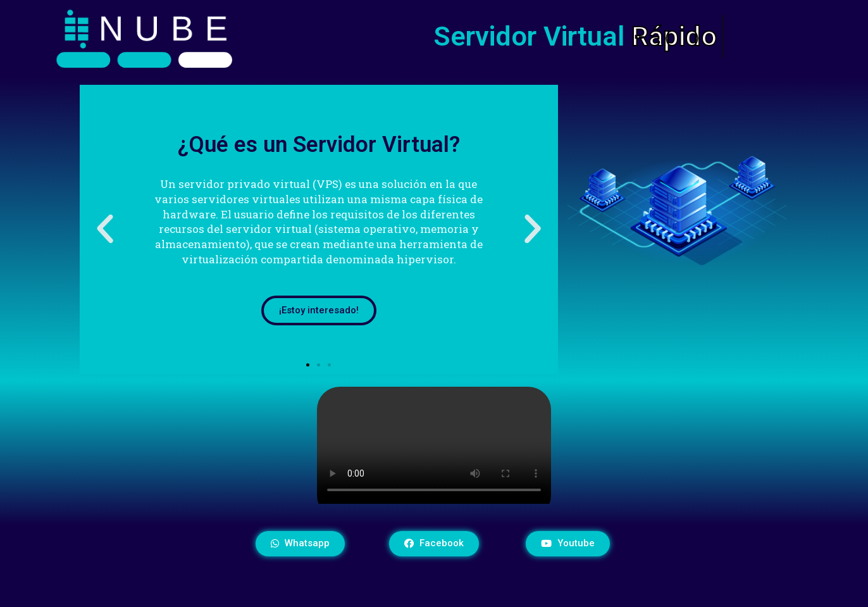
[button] (308, 365)
